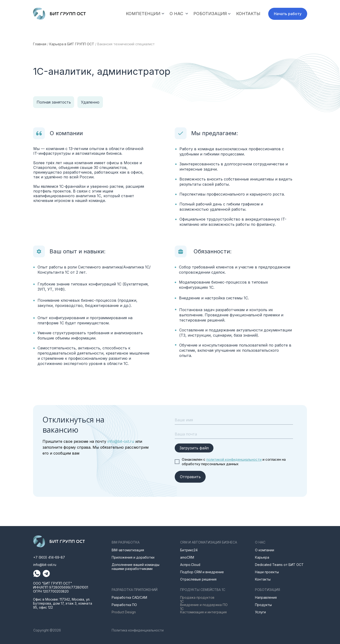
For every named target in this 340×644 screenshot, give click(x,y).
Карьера (262, 557)
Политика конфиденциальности (138, 630)
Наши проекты (267, 572)
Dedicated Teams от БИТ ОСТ (279, 565)
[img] (59, 14)
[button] (288, 14)
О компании (265, 550)
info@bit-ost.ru (120, 441)
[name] (234, 420)
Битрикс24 (189, 550)
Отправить (190, 477)
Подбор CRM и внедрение (202, 572)
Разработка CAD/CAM (129, 597)
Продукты (263, 605)
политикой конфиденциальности (234, 459)
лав (38, 44)
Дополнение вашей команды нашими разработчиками (136, 567)
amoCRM (187, 557)
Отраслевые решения (198, 579)
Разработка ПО (124, 605)
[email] (234, 434)
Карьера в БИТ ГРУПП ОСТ (72, 44)
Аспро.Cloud (190, 565)
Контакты (263, 579)
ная (43, 44)
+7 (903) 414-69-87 (49, 557)
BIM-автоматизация (128, 550)
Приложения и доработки (133, 557)
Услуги (260, 612)
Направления (266, 597)
